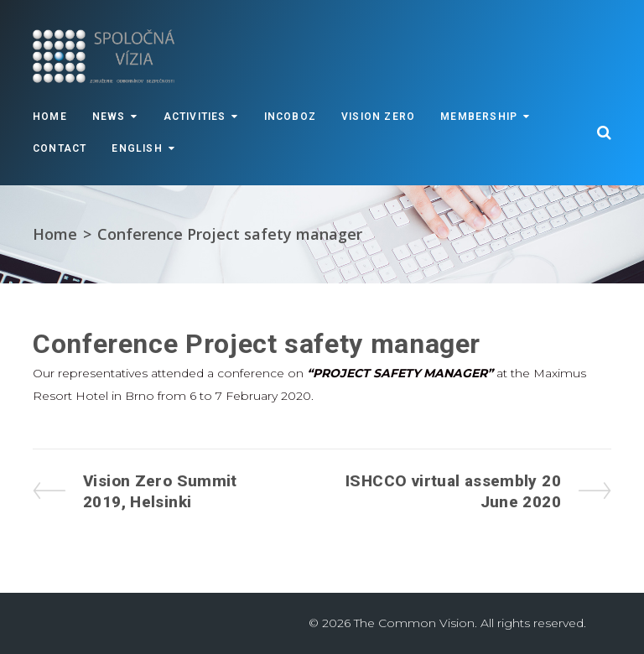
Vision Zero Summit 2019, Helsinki (160, 491)
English (137, 148)
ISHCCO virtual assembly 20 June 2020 (453, 491)
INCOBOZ (290, 117)
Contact (60, 148)
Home (50, 117)
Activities (195, 117)
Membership (479, 117)
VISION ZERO (378, 117)
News (109, 117)
